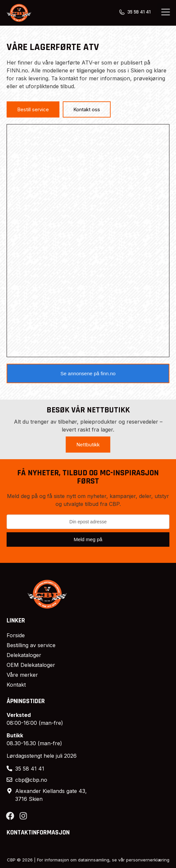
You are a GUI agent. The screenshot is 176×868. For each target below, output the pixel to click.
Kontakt (16, 685)
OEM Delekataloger (31, 665)
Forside (16, 635)
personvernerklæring (148, 860)
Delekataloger (24, 655)
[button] (166, 13)
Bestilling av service (31, 645)
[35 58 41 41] (122, 12)
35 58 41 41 (139, 12)
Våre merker (22, 675)
